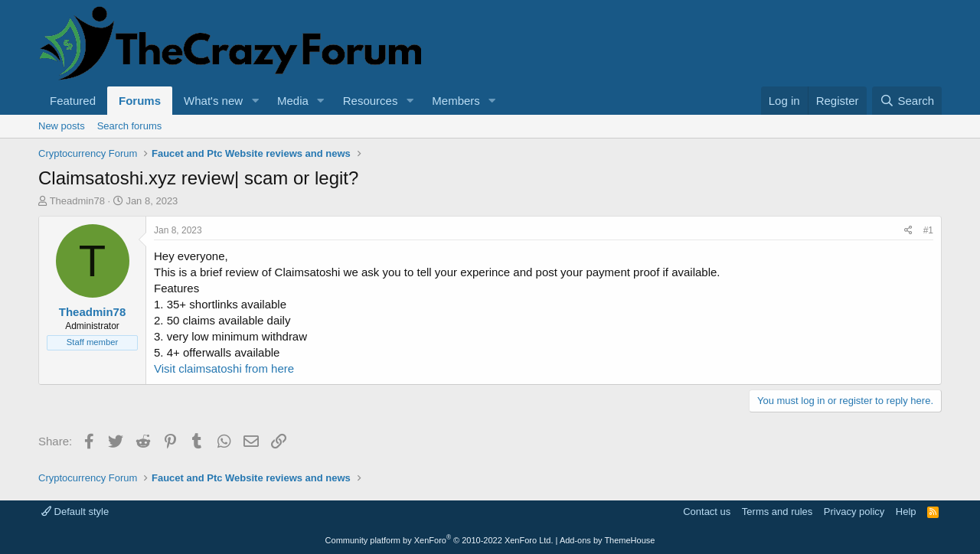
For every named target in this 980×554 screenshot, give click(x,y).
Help (906, 512)
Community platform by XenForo (439, 540)
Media (293, 101)
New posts (62, 126)
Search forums (130, 126)
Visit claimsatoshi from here (224, 368)
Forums (140, 101)
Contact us (707, 512)
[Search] (907, 101)
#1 (928, 230)
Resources (371, 101)
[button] (255, 101)
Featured (73, 101)
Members (456, 101)
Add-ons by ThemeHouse (608, 540)
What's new (213, 101)
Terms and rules (777, 512)
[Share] (908, 231)
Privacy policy (854, 512)
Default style (75, 512)
